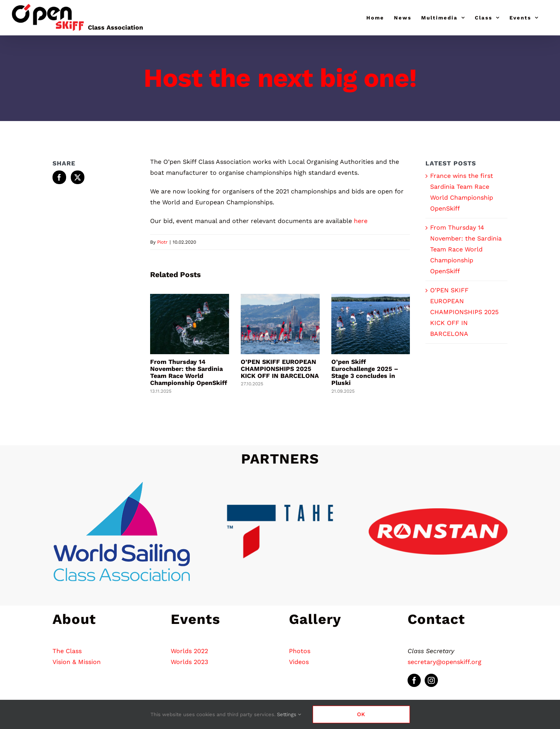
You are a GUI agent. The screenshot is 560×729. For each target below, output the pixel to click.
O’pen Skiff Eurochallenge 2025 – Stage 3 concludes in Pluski (365, 372)
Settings (289, 714)
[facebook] (414, 680)
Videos (299, 662)
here (361, 221)
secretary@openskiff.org (444, 662)
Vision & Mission (77, 662)
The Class (67, 651)
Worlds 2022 (189, 651)
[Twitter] (78, 177)
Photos (300, 651)
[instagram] (431, 680)
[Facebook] (59, 177)
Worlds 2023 (189, 662)
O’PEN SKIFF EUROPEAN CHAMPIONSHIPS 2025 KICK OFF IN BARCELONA (280, 369)
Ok (361, 714)
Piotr (162, 242)
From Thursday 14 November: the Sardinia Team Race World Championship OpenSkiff (189, 372)
